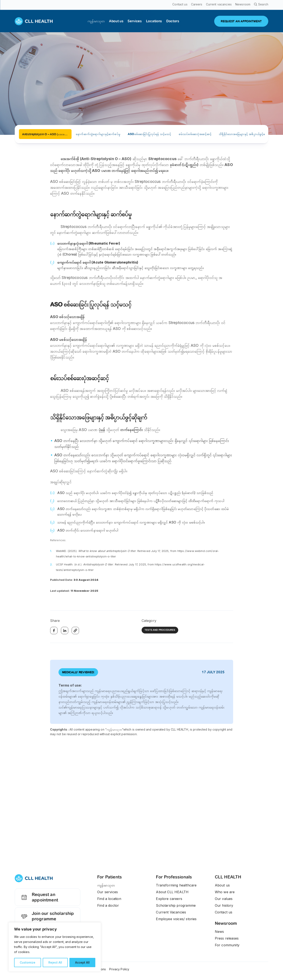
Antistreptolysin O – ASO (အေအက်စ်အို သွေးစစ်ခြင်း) (47, 134)
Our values (224, 899)
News (219, 932)
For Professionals (174, 877)
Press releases (227, 938)
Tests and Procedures (160, 630)
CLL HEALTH (228, 877)
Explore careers (169, 899)
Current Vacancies (171, 912)
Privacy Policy (119, 969)
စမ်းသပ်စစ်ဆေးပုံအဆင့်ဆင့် (195, 134)
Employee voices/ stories (176, 919)
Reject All (55, 962)
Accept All (82, 962)
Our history (224, 905)
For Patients (110, 877)
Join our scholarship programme (47, 920)
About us (222, 885)
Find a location (109, 899)
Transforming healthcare (176, 885)
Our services (108, 892)
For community (227, 945)
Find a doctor (108, 905)
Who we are (225, 892)
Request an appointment (39, 901)
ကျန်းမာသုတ (106, 885)
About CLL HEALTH (172, 892)
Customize (28, 962)
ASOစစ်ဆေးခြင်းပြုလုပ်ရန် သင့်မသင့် (149, 134)
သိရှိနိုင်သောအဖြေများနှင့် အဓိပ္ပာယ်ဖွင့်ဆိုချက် (245, 134)
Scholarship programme (176, 905)
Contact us (224, 912)
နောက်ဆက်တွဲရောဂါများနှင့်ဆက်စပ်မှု (98, 134)
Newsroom (226, 923)
